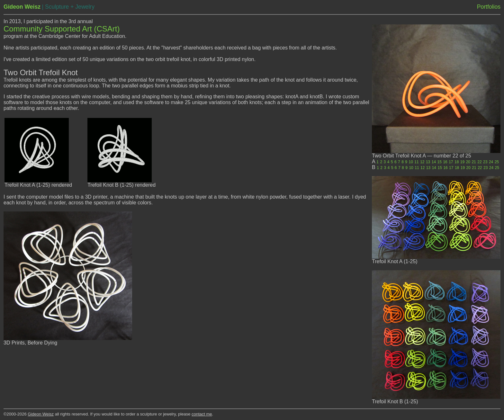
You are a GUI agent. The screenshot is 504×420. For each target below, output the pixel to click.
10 (411, 162)
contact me (202, 414)
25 (497, 162)
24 (491, 162)
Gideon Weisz (41, 414)
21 (474, 162)
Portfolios (489, 7)
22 (479, 162)
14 (434, 162)
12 (422, 162)
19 (462, 162)
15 (440, 162)
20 (468, 162)
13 (428, 162)
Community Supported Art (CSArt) (62, 29)
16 (445, 162)
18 (457, 162)
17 (451, 162)
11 (416, 162)
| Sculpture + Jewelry (68, 7)
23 (485, 162)
